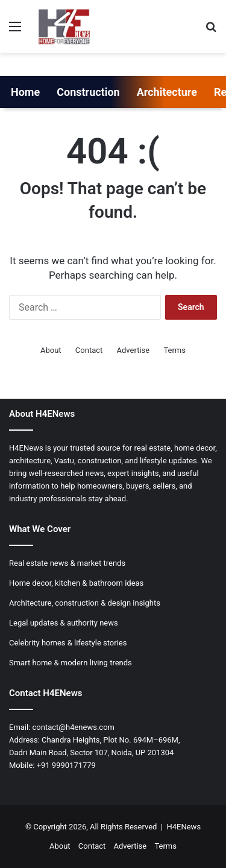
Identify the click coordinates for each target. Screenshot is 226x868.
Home (25, 92)
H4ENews (184, 827)
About (51, 350)
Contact (89, 350)
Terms (174, 350)
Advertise (133, 350)
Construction (88, 92)
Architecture (167, 92)
